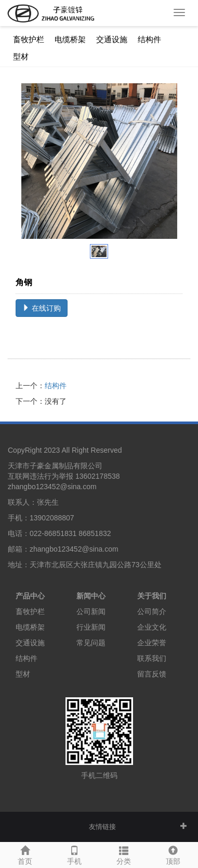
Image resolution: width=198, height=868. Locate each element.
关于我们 (152, 596)
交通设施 (112, 40)
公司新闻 (91, 611)
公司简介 (152, 611)
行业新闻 (91, 627)
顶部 (173, 854)
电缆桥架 (70, 40)
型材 (21, 57)
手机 (74, 854)
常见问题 (91, 643)
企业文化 (152, 627)
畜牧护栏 (29, 40)
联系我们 (152, 658)
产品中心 (30, 596)
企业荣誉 (152, 643)
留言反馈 (152, 674)
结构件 (149, 40)
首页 (25, 854)
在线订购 (42, 308)
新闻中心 (91, 596)
